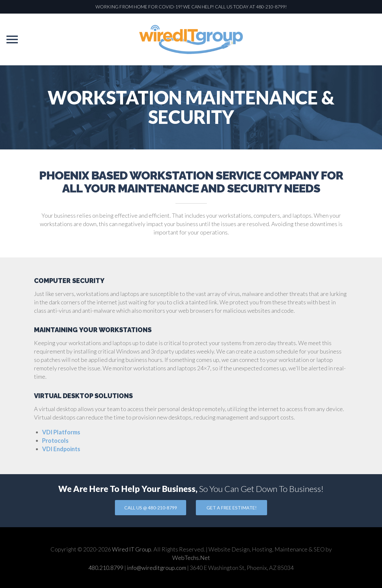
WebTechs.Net (191, 558)
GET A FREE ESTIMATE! (232, 508)
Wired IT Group (132, 549)
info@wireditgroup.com (157, 568)
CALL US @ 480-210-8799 (151, 508)
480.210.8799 (106, 568)
